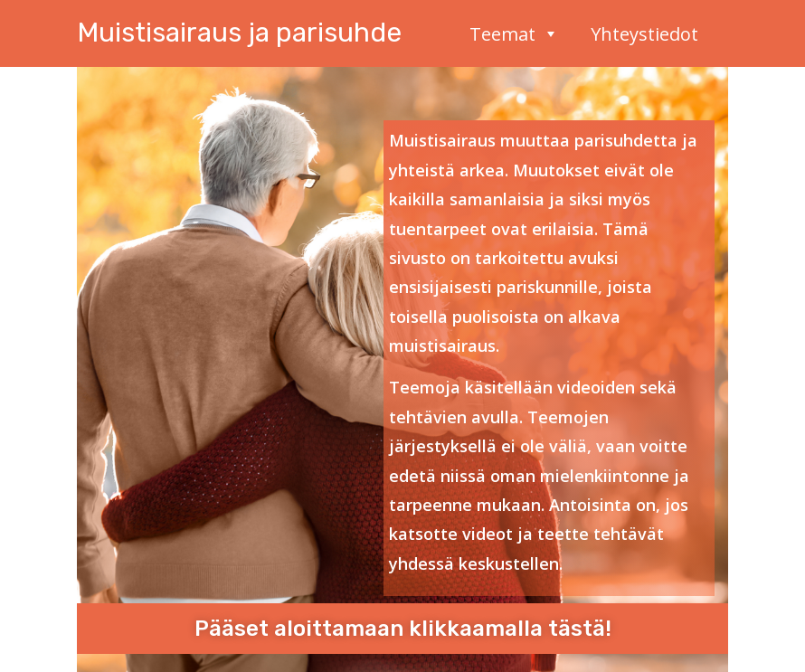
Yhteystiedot (644, 31)
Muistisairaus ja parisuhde (239, 33)
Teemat (514, 31)
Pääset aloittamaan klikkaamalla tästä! (403, 629)
